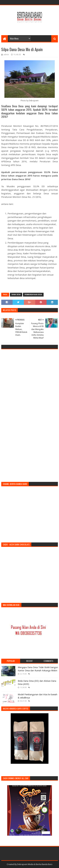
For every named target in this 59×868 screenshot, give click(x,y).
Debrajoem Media (25, 864)
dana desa (16, 295)
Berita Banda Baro (44, 864)
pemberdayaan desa (33, 295)
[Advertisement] (30, 27)
